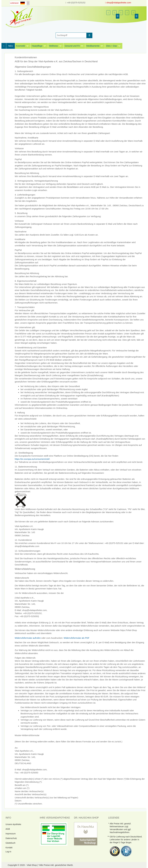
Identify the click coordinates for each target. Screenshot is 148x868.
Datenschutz (11, 838)
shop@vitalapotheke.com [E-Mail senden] (118, 3)
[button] (108, 13)
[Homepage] (20, 17)
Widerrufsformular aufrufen (28, 638)
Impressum (11, 834)
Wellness (54, 46)
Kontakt (9, 848)
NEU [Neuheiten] (11, 46)
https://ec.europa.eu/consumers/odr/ (32, 459)
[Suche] (71, 35)
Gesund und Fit (72, 46)
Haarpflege (37, 46)
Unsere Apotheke (13, 824)
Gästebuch (10, 843)
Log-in (8, 852)
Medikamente (93, 46)
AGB (8, 829)
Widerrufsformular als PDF (77, 638)
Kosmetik (21, 46)
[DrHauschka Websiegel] (86, 834)
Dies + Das (112, 46)
